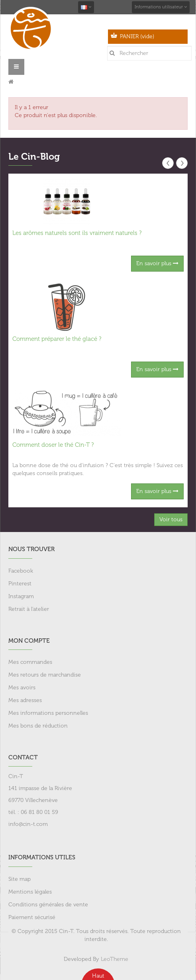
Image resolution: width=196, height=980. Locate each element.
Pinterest (20, 584)
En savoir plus (157, 263)
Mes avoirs (22, 688)
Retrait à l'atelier (29, 609)
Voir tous (171, 519)
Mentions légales (30, 892)
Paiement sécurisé (32, 917)
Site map (20, 879)
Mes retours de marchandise (45, 675)
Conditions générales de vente (48, 905)
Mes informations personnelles (48, 713)
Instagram (21, 596)
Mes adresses (25, 700)
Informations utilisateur (161, 7)
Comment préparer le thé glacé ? (57, 339)
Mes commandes (30, 662)
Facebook (21, 571)
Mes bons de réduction (38, 726)
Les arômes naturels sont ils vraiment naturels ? (77, 233)
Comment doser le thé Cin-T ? (53, 445)
